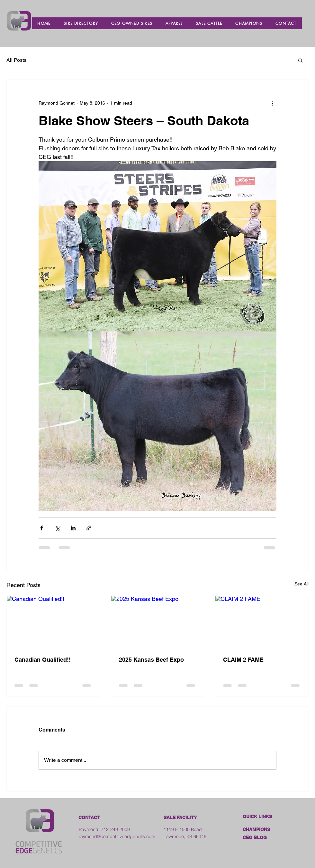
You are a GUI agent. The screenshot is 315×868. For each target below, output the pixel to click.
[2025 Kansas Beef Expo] (158, 622)
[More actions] (273, 103)
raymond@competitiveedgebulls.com (117, 836)
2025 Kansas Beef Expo (151, 660)
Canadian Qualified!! (43, 660)
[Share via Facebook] (42, 528)
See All (301, 584)
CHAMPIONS (256, 829)
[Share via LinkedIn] (73, 528)
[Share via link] (89, 528)
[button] (300, 60)
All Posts (16, 60)
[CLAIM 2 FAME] (262, 622)
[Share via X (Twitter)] (57, 528)
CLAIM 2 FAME (243, 660)
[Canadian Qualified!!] (53, 622)
